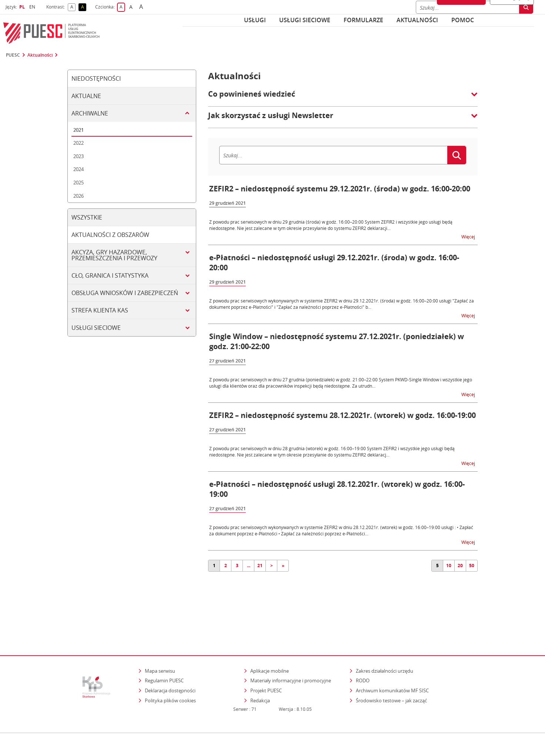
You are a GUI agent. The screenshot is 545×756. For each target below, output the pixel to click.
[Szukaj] (333, 155)
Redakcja (260, 668)
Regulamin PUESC (164, 649)
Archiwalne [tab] (90, 113)
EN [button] (33, 7)
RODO (363, 649)
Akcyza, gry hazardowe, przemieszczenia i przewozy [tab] (114, 255)
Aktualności (417, 20)
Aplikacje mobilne (270, 639)
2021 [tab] (78, 130)
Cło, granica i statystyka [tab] (110, 275)
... (249, 566)
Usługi (255, 20)
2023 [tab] (78, 156)
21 (260, 566)
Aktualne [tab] (86, 96)
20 (460, 566)
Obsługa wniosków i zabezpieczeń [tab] (125, 293)
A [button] (73, 7)
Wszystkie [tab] (87, 217)
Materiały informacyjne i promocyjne (291, 649)
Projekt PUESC (266, 658)
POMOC (463, 20)
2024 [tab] (78, 169)
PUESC (13, 55)
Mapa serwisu (160, 639)
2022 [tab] (78, 143)
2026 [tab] (78, 196)
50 (472, 566)
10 (449, 566)
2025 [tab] (78, 183)
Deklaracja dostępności (170, 658)
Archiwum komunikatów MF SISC (392, 658)
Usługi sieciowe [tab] (96, 328)
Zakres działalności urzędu (385, 638)
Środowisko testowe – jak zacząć (392, 668)
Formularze (363, 20)
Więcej (469, 236)
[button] (343, 98)
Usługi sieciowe (305, 20)
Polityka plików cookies (170, 668)
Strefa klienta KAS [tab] (100, 310)
